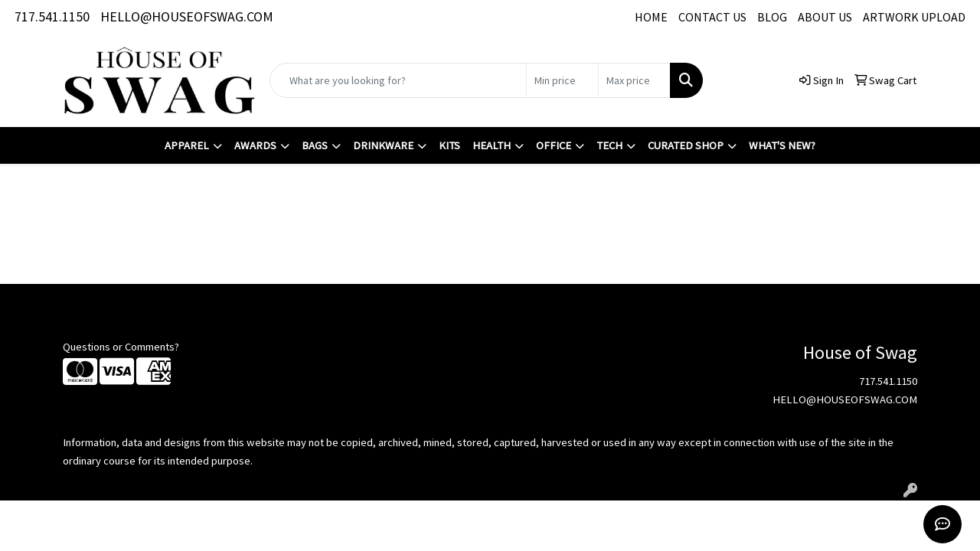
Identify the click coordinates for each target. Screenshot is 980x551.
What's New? (782, 145)
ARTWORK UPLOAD (914, 17)
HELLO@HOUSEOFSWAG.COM (187, 16)
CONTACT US (712, 17)
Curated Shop (686, 145)
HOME (651, 17)
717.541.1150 (52, 16)
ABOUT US (825, 17)
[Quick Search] (398, 80)
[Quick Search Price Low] (562, 80)
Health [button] (492, 145)
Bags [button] (315, 145)
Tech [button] (609, 145)
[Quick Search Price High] (634, 80)
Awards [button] (255, 145)
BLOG (772, 17)
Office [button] (554, 145)
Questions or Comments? (121, 347)
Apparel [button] (187, 145)
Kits (449, 145)
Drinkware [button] (383, 145)
